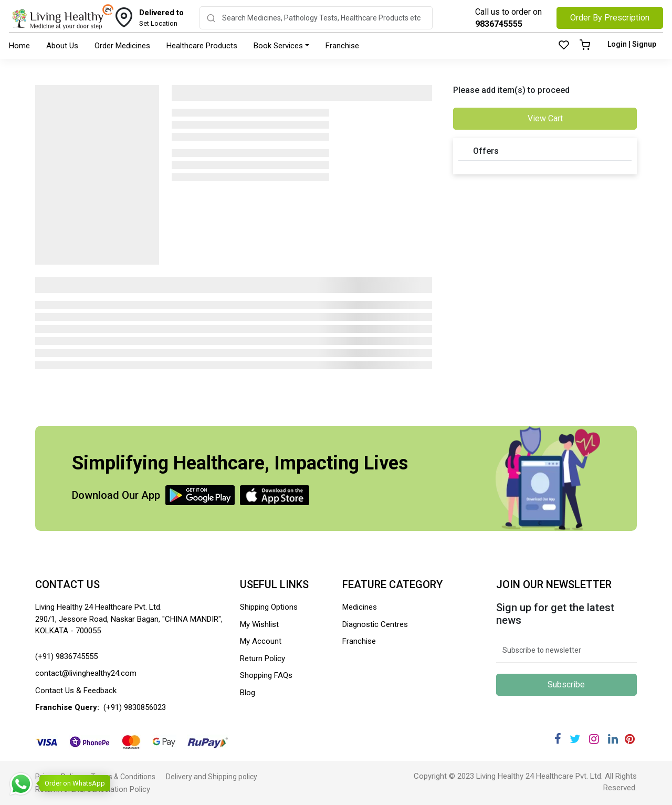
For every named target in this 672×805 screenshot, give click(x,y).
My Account (261, 641)
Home (19, 46)
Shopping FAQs (266, 675)
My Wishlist (259, 624)
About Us (62, 46)
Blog (248, 693)
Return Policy (262, 658)
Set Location (161, 17)
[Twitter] (575, 739)
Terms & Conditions (123, 777)
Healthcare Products (202, 46)
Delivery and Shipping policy (212, 777)
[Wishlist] (564, 46)
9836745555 (499, 24)
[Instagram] (594, 739)
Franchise (342, 46)
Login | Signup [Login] (632, 44)
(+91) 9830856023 (135, 707)
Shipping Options (269, 607)
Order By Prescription (610, 18)
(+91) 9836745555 (66, 656)
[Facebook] (558, 739)
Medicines (360, 607)
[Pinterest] (630, 739)
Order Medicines (122, 46)
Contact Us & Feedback (76, 691)
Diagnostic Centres (375, 624)
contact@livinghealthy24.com (86, 673)
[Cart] (585, 46)
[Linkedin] (613, 739)
